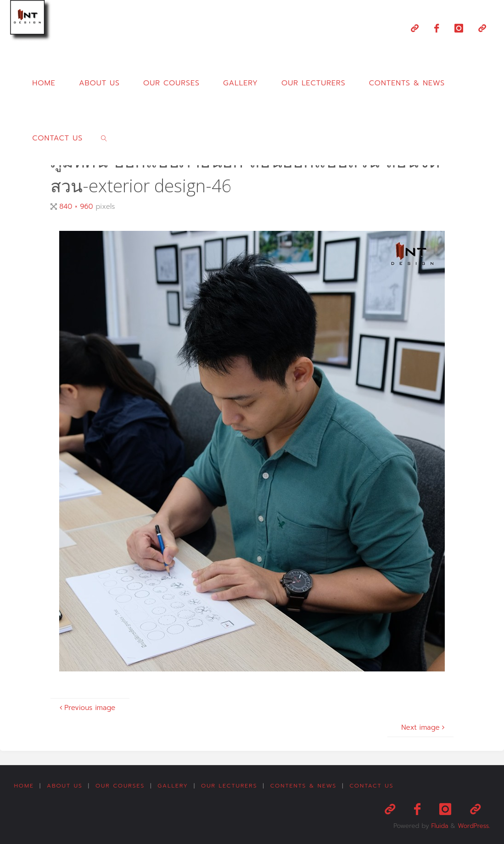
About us (65, 786)
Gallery (173, 786)
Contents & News (304, 786)
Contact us (372, 786)
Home (24, 786)
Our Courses (120, 786)
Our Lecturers (230, 786)
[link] (104, 138)
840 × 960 (77, 206)
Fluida (438, 824)
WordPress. (473, 824)
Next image (424, 727)
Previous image (86, 707)
